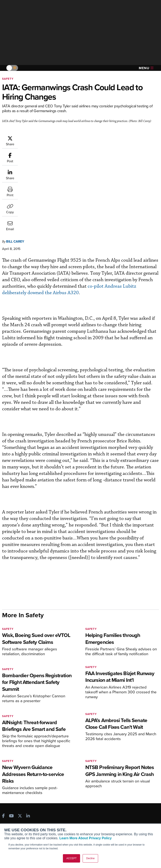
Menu (146, 68)
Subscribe (66, 751)
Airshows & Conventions (131, 779)
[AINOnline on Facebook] (3, 731)
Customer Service (72, 756)
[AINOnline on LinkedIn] (28, 731)
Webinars (121, 773)
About (10, 810)
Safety (8, 79)
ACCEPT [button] (72, 858)
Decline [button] (90, 858)
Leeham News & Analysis (25, 792)
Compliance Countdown (130, 790)
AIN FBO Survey (19, 751)
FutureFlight (14, 777)
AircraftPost (16, 766)
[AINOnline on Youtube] (11, 731)
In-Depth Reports (126, 762)
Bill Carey (15, 157)
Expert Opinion (124, 756)
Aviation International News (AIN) (24, 758)
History (10, 821)
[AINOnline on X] (20, 731)
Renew (64, 762)
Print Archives (124, 751)
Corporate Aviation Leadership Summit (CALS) (26, 784)
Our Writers (13, 816)
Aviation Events (125, 785)
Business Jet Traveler (22, 771)
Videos (119, 768)
